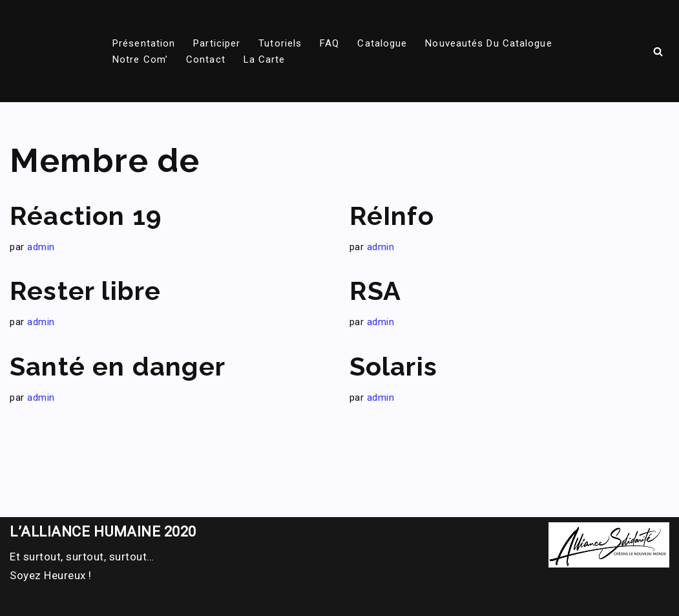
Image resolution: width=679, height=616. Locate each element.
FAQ (329, 43)
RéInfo (392, 216)
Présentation (144, 43)
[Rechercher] (658, 51)
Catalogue (382, 43)
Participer (217, 43)
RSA (376, 291)
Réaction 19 (86, 216)
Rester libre (85, 291)
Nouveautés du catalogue (488, 43)
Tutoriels (280, 43)
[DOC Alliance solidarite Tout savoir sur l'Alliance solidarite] (44, 51)
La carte (265, 59)
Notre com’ (140, 59)
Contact (206, 59)
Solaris (393, 366)
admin (41, 247)
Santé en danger (118, 366)
